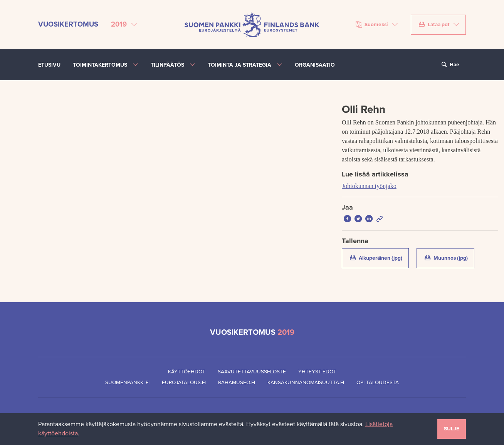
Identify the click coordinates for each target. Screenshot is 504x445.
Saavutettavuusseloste (252, 372)
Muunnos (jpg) (449, 258)
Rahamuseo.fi (237, 383)
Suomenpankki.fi (127, 383)
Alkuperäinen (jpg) (379, 258)
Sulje (452, 429)
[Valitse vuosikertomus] (124, 25)
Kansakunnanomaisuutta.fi (306, 383)
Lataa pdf (434, 25)
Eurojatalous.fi (184, 383)
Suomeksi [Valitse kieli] (372, 25)
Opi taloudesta (378, 383)
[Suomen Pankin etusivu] (252, 24)
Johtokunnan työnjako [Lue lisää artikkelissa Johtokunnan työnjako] (369, 186)
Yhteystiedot (317, 372)
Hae (449, 65)
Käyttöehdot (187, 372)
